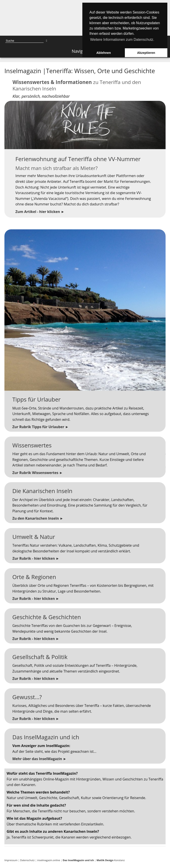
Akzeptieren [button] (146, 53)
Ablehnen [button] (104, 53)
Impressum (11, 860)
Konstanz (111, 860)
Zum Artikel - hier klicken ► (38, 209)
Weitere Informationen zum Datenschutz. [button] (122, 40)
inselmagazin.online (49, 860)
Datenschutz (27, 860)
